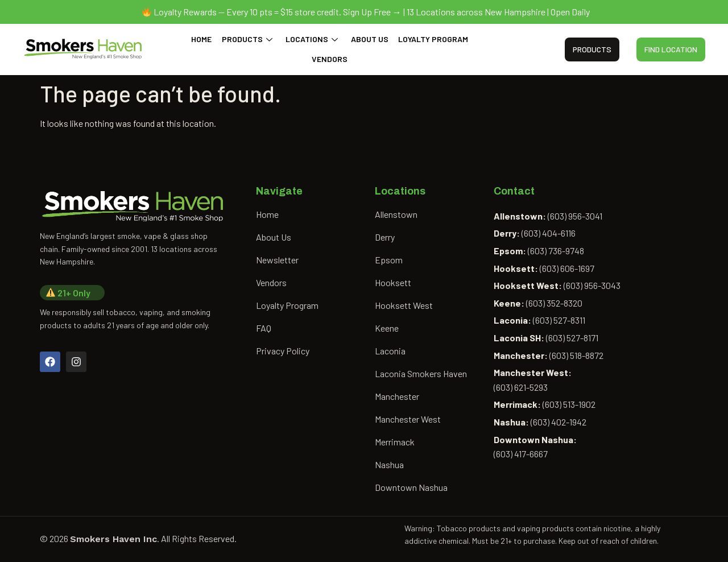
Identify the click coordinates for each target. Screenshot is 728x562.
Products (248, 39)
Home (203, 39)
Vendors (330, 59)
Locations (312, 39)
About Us (369, 39)
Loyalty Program (432, 39)
